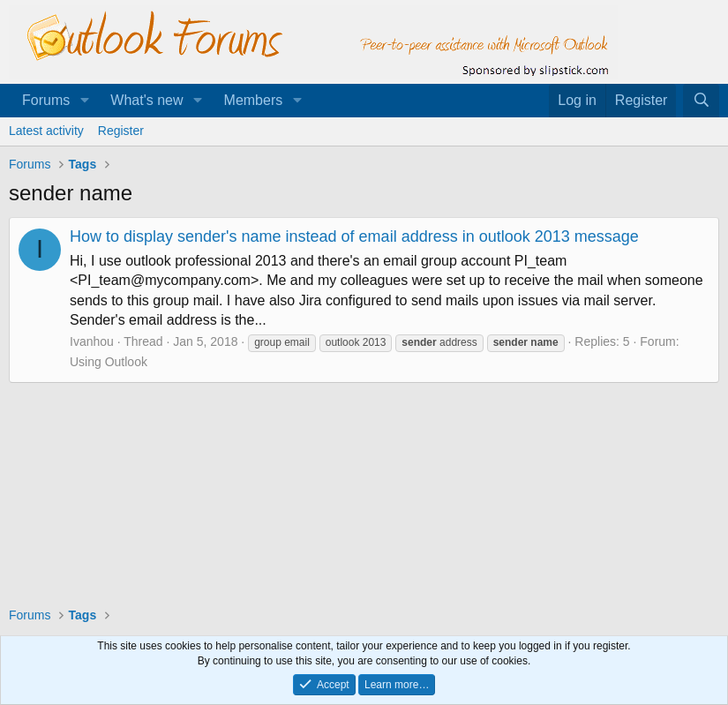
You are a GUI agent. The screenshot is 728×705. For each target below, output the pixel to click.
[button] (84, 101)
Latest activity (46, 131)
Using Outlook (109, 362)
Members (254, 100)
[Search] (701, 101)
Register (121, 131)
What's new (146, 100)
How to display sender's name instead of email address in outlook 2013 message (354, 236)
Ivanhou (92, 341)
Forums (46, 100)
